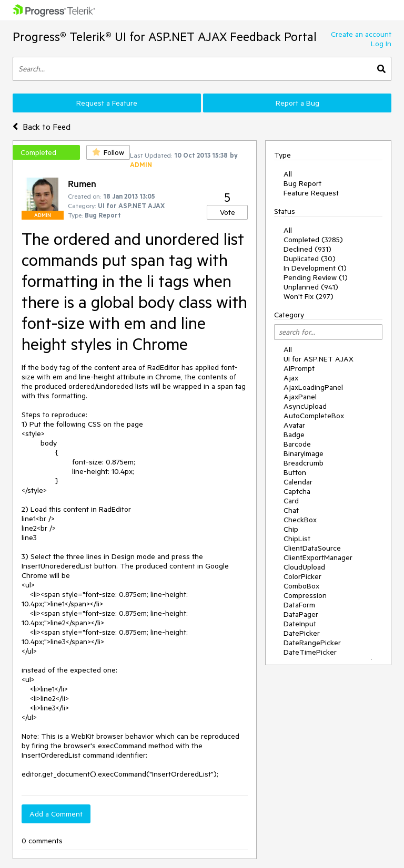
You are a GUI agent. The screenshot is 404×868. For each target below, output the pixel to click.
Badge (294, 435)
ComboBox (301, 586)
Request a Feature (107, 103)
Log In (381, 44)
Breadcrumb (304, 463)
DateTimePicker (310, 652)
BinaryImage (304, 453)
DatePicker (302, 633)
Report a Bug (297, 103)
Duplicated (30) (310, 259)
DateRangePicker (312, 643)
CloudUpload (304, 567)
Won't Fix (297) (309, 296)
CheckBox (300, 520)
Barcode (297, 444)
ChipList (297, 539)
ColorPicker (302, 576)
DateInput (300, 624)
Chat (291, 510)
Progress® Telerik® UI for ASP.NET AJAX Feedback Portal (165, 37)
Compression (305, 595)
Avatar (294, 425)
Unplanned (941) (311, 287)
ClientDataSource (312, 548)
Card (291, 501)
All (288, 174)
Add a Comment (56, 814)
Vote (228, 212)
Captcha (297, 491)
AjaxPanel (300, 397)
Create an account (361, 34)
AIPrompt (299, 368)
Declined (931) (307, 249)
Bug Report (302, 183)
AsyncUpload (305, 406)
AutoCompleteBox (314, 416)
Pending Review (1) (316, 277)
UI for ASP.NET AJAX (319, 359)
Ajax (291, 378)
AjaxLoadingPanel (313, 387)
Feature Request (311, 193)
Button (295, 472)
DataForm (299, 605)
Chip (291, 529)
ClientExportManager (318, 557)
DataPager (301, 614)
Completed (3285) (313, 240)
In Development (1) (315, 268)
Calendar (298, 482)
